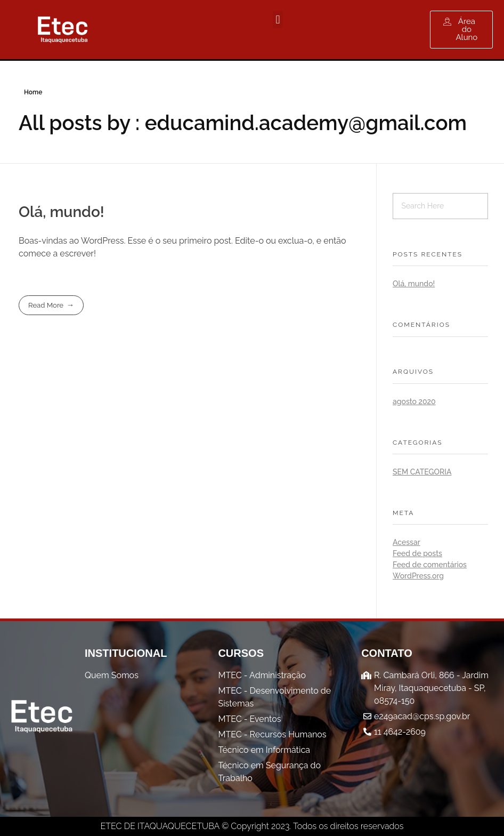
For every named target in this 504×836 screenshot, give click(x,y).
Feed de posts (417, 553)
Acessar (407, 542)
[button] (278, 19)
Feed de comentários (430, 565)
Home (33, 92)
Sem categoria (422, 472)
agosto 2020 (414, 401)
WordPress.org (418, 576)
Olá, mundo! (62, 212)
